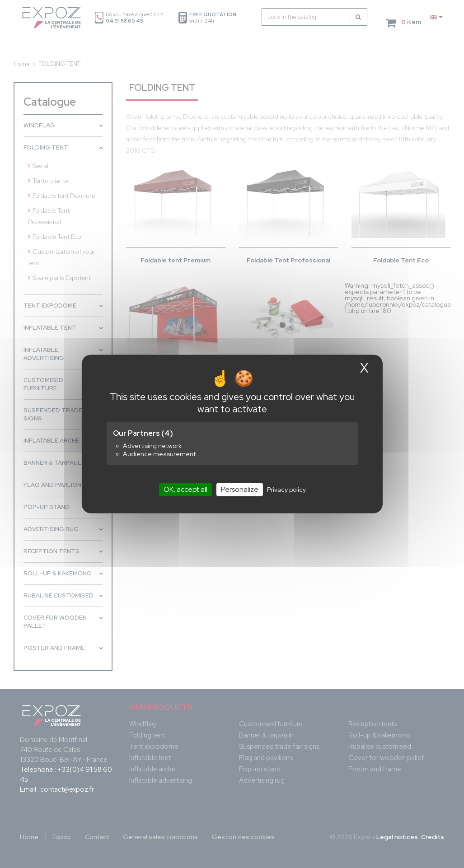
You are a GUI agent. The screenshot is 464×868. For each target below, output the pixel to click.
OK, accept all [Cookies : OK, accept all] (185, 489)
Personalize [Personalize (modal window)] (240, 489)
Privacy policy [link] (286, 490)
